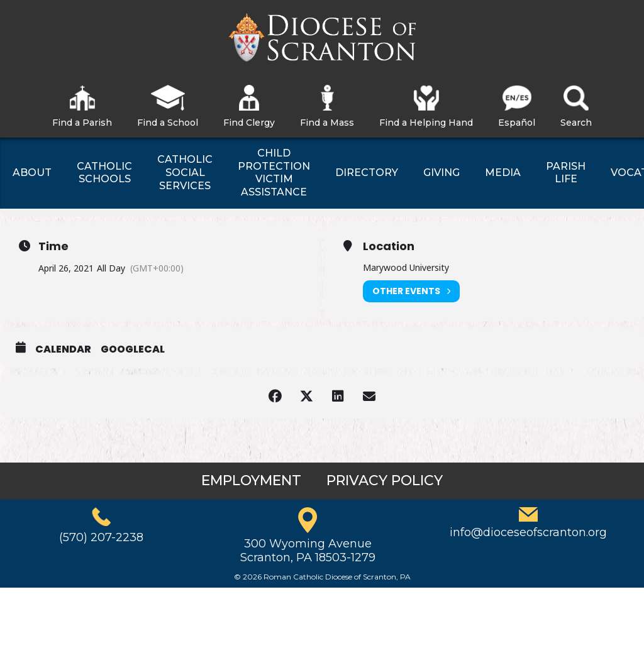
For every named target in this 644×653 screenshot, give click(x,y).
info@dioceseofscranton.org (528, 532)
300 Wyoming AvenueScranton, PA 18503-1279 (308, 551)
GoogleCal (133, 349)
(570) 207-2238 (101, 537)
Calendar (63, 349)
